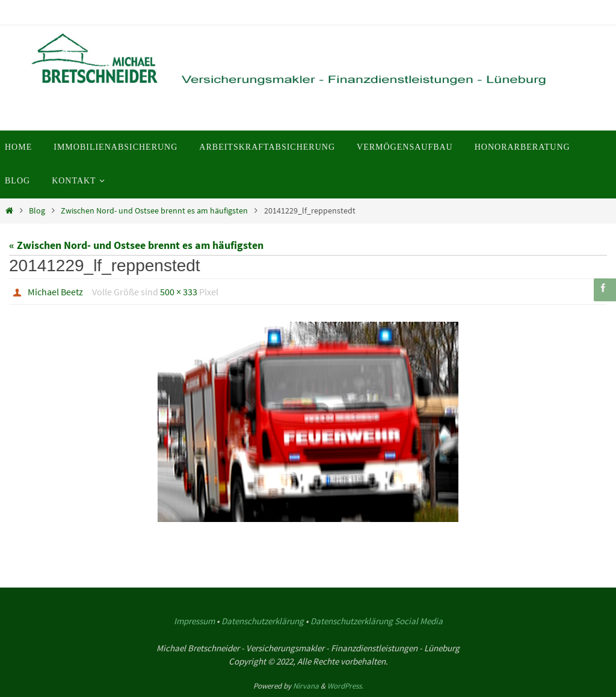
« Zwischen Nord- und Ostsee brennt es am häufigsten (136, 245)
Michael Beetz (55, 292)
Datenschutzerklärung (263, 621)
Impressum (194, 621)
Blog (37, 210)
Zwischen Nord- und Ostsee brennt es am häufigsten (154, 210)
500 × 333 (179, 292)
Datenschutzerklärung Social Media (377, 621)
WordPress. (345, 686)
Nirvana (306, 686)
